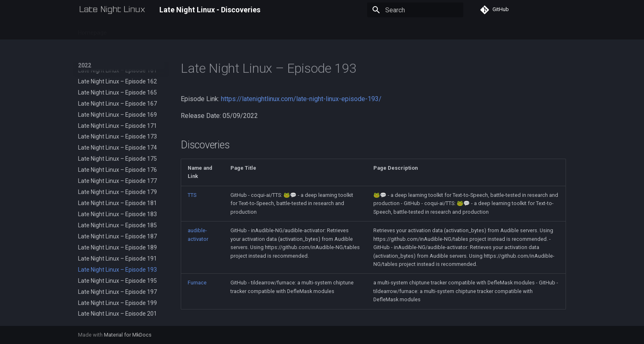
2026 (215, 30)
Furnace (197, 283)
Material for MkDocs (128, 335)
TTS (192, 195)
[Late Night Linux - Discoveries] (112, 10)
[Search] (415, 10)
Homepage (92, 30)
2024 (169, 30)
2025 (192, 30)
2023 (146, 30)
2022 (123, 30)
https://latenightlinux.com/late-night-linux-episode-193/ (301, 99)
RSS (237, 30)
